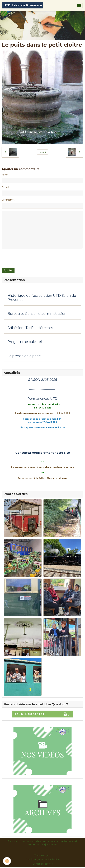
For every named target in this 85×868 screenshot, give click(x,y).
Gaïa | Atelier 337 (48, 844)
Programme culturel (25, 342)
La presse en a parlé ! (25, 356)
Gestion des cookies (43, 864)
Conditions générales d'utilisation (43, 859)
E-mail (5, 187)
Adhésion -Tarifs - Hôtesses (30, 328)
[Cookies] (7, 861)
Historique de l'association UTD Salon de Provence (42, 298)
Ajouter (8, 270)
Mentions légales (43, 855)
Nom (4, 175)
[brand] (23, 5)
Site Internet (8, 200)
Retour (42, 152)
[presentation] (28, 258)
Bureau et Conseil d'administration (37, 314)
